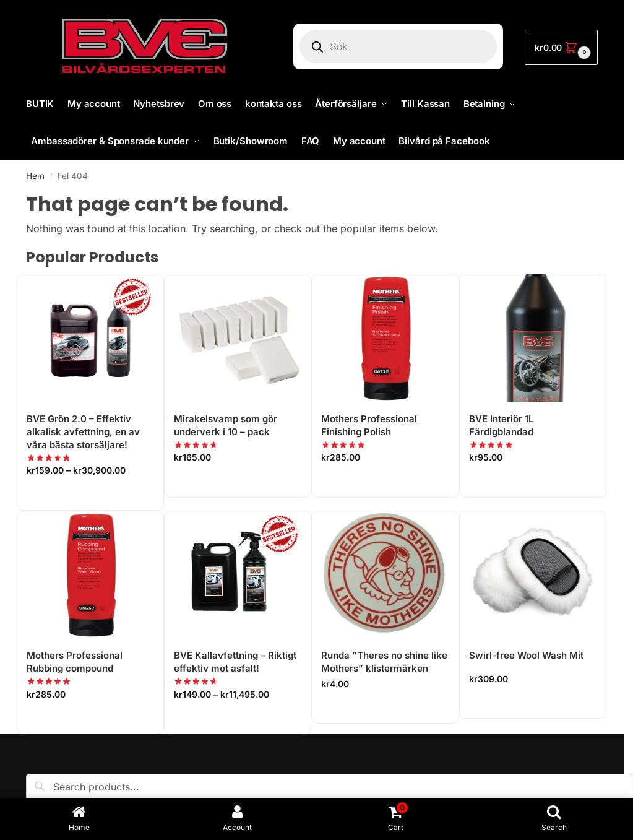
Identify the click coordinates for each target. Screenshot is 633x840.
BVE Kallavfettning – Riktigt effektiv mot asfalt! (235, 662)
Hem (35, 176)
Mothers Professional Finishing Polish (369, 425)
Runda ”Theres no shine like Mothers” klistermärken (384, 662)
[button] (561, 47)
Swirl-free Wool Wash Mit (526, 655)
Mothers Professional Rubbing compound (75, 662)
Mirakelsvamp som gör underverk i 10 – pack (226, 425)
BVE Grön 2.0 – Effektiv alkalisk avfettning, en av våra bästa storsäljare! (83, 432)
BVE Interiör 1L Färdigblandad (501, 425)
